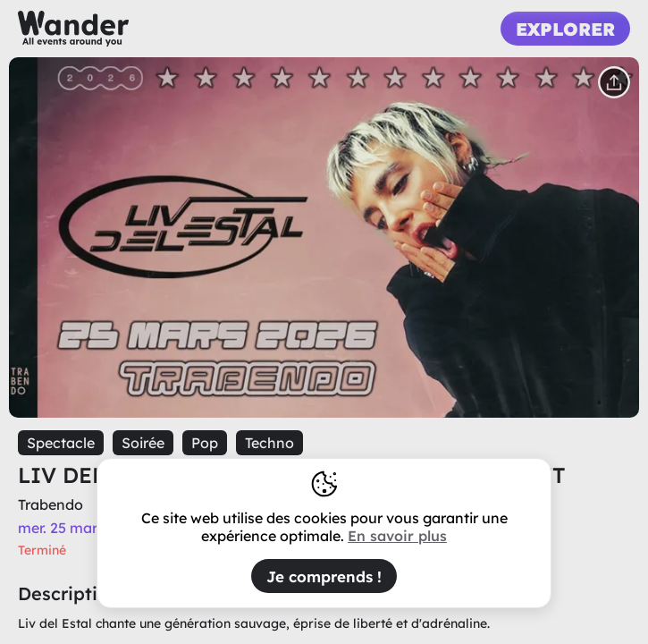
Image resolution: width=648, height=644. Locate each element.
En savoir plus (397, 536)
